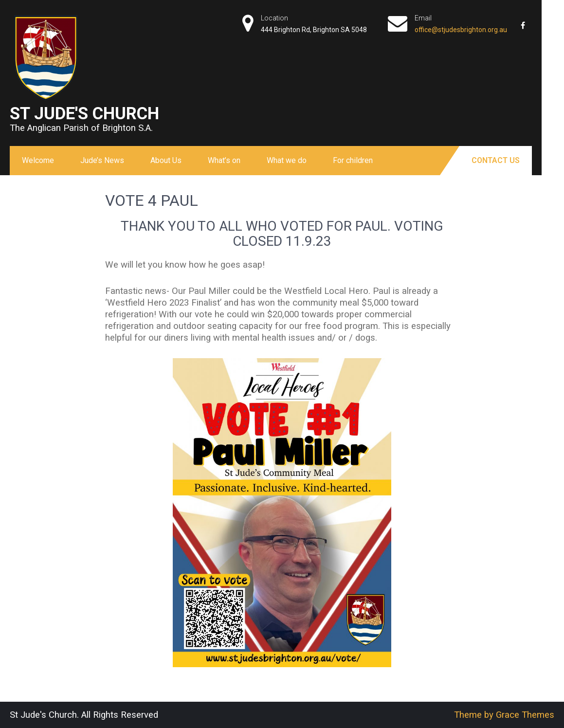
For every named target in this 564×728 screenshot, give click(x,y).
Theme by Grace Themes (504, 715)
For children (353, 160)
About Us (166, 160)
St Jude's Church (84, 113)
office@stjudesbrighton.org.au (461, 30)
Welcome (38, 160)
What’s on (224, 160)
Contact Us (496, 160)
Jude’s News (102, 160)
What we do (287, 160)
